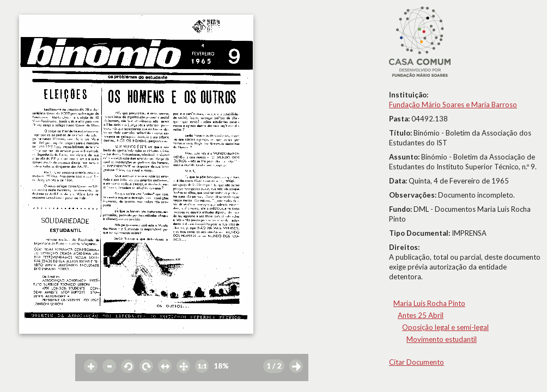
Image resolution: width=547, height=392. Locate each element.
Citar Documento (417, 362)
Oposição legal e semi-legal (445, 327)
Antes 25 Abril (421, 315)
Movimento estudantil (442, 339)
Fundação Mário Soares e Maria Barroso (453, 105)
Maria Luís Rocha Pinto (429, 303)
